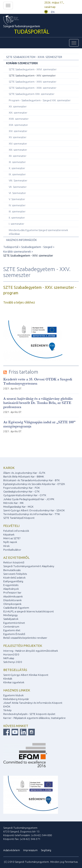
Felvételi (11, 526)
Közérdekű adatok (14, 578)
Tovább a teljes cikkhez (19, 302)
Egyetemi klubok (13, 695)
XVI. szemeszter (18, 131)
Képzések (9, 534)
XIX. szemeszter (18, 113)
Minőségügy (10, 615)
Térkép (7, 710)
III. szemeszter (17, 211)
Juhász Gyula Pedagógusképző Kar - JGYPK (29, 499)
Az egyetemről (16, 558)
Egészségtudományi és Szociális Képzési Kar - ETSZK (34, 484)
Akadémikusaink (13, 596)
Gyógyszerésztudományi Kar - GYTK (25, 495)
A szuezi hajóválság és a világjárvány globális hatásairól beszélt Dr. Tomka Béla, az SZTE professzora (38, 403)
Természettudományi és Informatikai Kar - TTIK (32, 514)
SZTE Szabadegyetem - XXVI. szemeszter (33, 69)
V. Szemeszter (17, 199)
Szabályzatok (11, 619)
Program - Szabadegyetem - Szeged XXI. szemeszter (40, 100)
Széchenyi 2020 (13, 662)
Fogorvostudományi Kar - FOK (22, 488)
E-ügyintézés (11, 585)
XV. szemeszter (18, 137)
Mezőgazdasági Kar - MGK (18, 507)
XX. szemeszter (18, 106)
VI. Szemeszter (17, 193)
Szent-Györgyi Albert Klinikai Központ (26, 675)
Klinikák (8, 679)
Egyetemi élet (12, 630)
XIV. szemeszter (18, 144)
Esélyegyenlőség (13, 581)
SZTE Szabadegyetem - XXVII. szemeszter (34, 57)
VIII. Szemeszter (18, 180)
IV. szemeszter (17, 205)
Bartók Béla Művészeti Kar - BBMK (24, 476)
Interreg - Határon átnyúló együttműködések (31, 651)
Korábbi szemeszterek (22, 63)
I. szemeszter (17, 224)
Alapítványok (11, 589)
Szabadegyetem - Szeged (37, 247)
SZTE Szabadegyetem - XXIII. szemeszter (33, 88)
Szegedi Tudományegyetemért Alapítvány (29, 566)
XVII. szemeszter (18, 125)
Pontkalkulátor (12, 550)
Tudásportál (11, 247)
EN (53, 12)
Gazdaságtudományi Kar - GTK (21, 491)
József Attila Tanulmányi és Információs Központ (33, 703)
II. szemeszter (17, 218)
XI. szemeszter (17, 162)
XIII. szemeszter (18, 150)
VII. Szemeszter (18, 187)
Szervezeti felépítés (15, 574)
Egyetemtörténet (14, 623)
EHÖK (7, 706)
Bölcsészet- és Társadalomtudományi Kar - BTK (31, 480)
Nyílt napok (10, 542)
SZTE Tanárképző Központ (19, 518)
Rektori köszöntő (14, 562)
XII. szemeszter (18, 156)
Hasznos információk (21, 240)
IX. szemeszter (17, 174)
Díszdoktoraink (12, 600)
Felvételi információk (16, 531)
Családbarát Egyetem (16, 608)
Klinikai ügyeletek (14, 682)
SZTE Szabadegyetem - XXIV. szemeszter (33, 82)
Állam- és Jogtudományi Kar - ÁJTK (24, 473)
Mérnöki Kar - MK (13, 503)
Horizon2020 (11, 654)
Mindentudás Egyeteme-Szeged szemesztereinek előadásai (38, 232)
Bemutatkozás (12, 570)
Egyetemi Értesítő (14, 634)
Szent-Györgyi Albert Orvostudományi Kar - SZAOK (34, 510)
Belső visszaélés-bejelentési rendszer (25, 638)
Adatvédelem (12, 850)
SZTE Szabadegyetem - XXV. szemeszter (32, 75)
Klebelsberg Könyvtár (16, 699)
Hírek (6, 546)
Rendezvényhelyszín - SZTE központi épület (29, 714)
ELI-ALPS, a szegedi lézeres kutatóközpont (29, 611)
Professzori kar (12, 592)
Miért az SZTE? (12, 538)
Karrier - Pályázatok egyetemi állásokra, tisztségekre (34, 718)
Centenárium (11, 627)
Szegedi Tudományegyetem (26, 30)
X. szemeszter (17, 168)
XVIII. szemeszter (19, 119)
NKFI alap (9, 658)
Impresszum (30, 850)
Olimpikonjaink (12, 604)
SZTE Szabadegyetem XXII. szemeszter (32, 94)
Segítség (46, 850)
